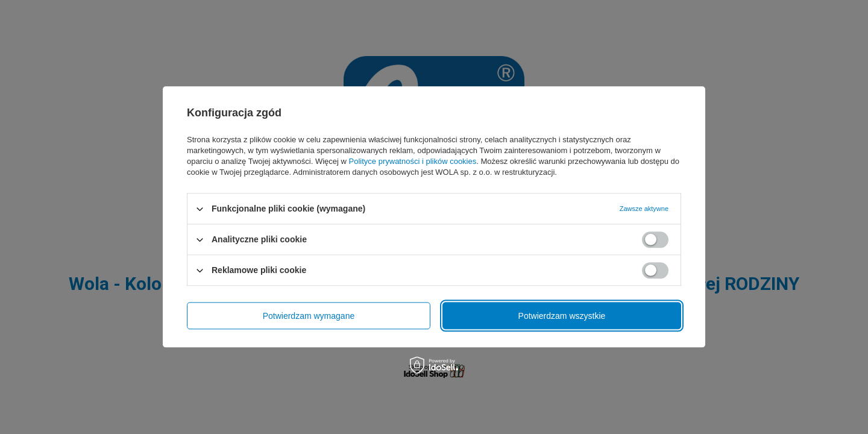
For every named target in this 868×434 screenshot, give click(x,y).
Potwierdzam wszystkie (562, 316)
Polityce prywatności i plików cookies (413, 161)
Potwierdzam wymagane (309, 316)
